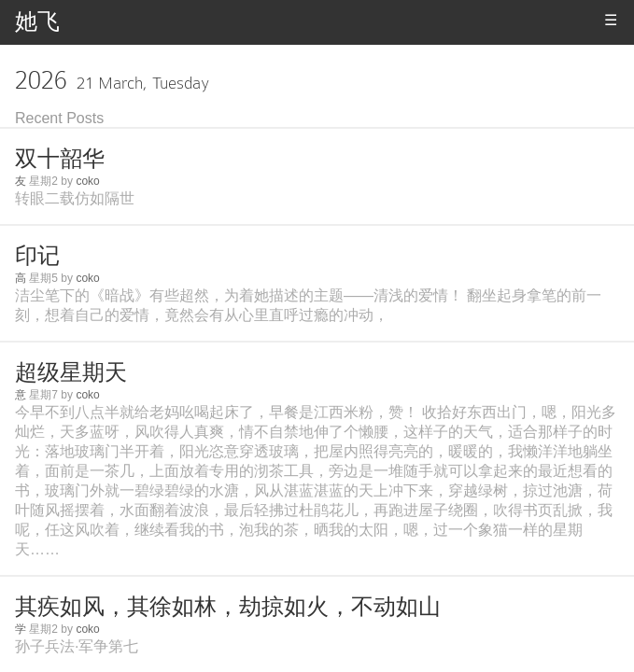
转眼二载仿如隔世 (75, 198)
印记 (37, 255)
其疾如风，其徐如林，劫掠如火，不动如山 (228, 606)
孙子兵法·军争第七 (77, 646)
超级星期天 (71, 372)
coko (87, 181)
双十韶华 (60, 158)
